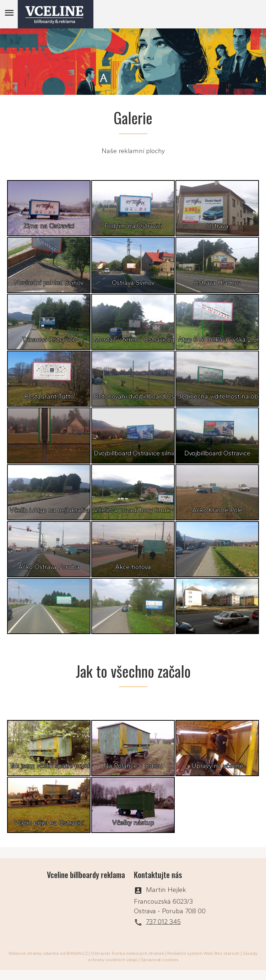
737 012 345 (163, 922)
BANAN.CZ (77, 953)
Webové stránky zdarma (34, 953)
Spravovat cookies (160, 960)
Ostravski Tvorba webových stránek (127, 953)
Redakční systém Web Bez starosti (203, 953)
